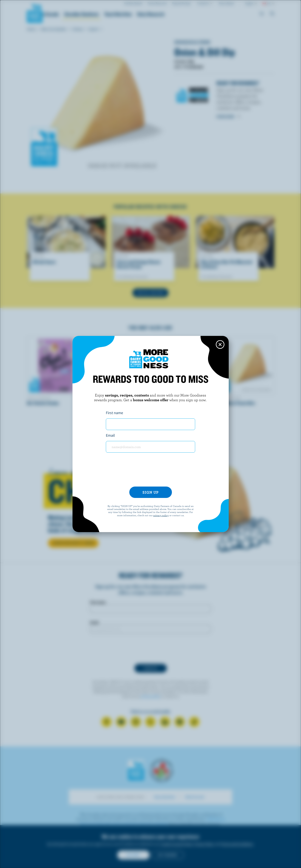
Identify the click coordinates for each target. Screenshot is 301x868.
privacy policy (161, 515)
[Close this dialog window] (220, 344)
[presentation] (151, 471)
